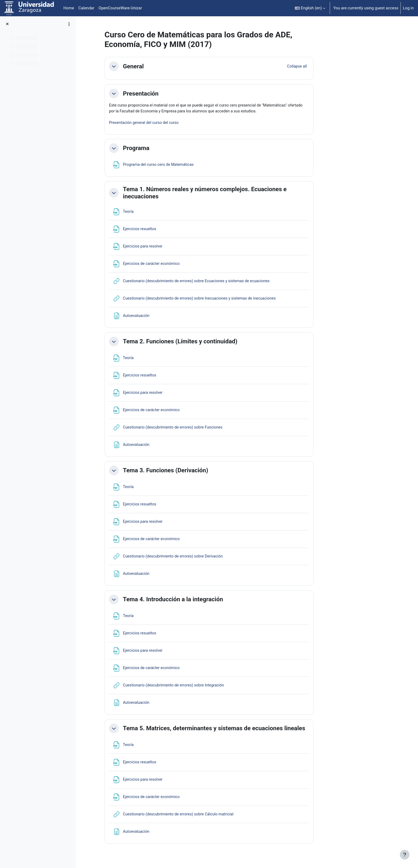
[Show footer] (405, 855)
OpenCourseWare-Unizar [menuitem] (120, 8)
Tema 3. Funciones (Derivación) (199, 471)
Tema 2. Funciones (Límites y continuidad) (214, 342)
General (167, 66)
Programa (170, 149)
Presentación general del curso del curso (179, 124)
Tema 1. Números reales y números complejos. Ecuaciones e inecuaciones (239, 193)
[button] (310, 8)
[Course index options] (69, 24)
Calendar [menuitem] (86, 8)
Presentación (175, 93)
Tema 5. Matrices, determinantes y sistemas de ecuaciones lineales (248, 729)
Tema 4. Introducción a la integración (207, 600)
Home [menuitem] (69, 8)
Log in (408, 8)
